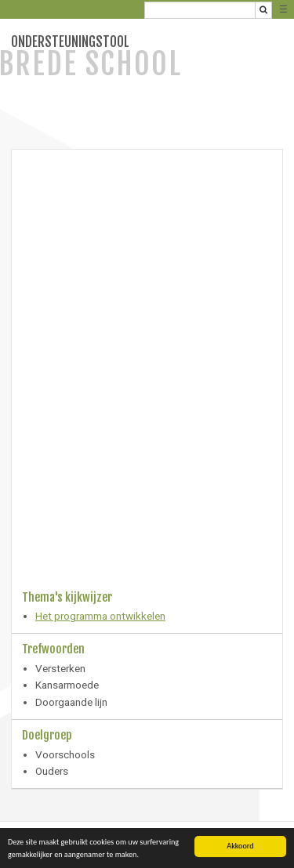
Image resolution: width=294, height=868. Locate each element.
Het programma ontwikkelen (100, 616)
